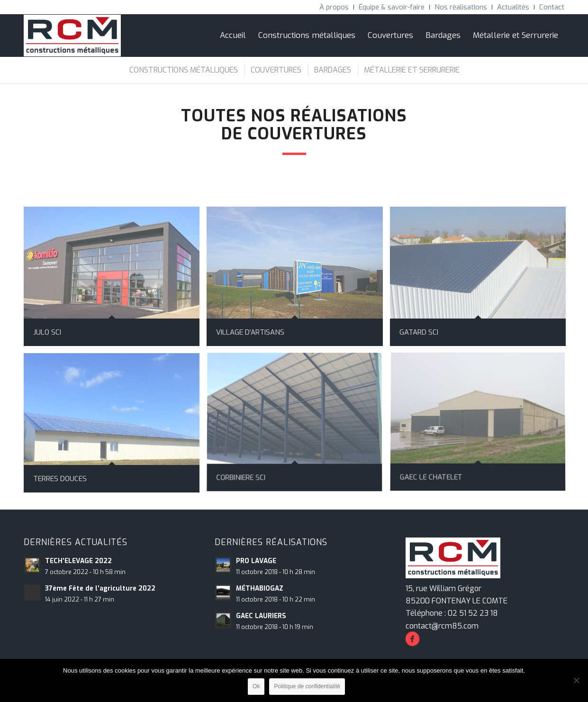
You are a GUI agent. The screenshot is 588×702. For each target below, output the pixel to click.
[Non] (576, 680)
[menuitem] (334, 7)
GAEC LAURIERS (261, 616)
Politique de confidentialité (307, 686)
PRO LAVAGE (256, 561)
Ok (256, 686)
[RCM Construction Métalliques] (72, 36)
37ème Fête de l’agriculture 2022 (100, 588)
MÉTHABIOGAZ (260, 588)
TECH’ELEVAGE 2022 (78, 561)
